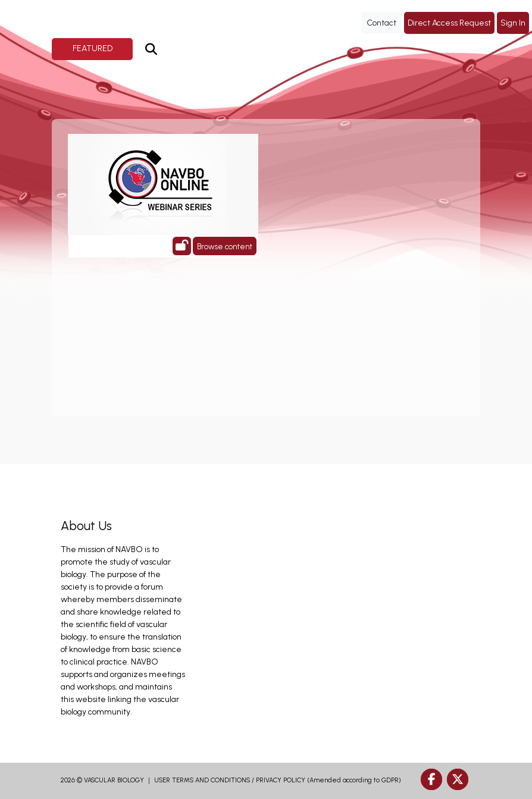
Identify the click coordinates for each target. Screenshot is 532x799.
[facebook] (431, 779)
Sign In (513, 23)
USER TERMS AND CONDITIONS (202, 780)
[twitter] (458, 779)
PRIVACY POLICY (281, 780)
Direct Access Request (449, 23)
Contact (381, 23)
